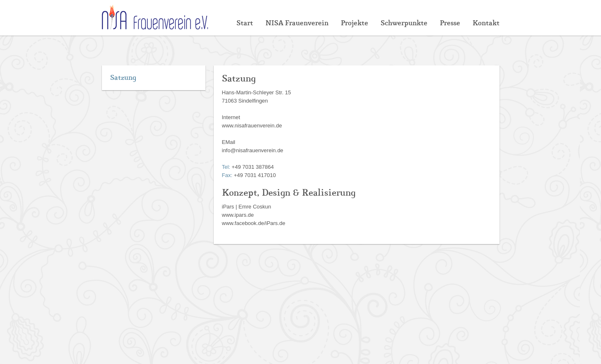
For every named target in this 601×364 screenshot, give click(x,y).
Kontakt (486, 23)
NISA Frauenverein (297, 23)
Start (245, 23)
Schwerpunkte (404, 23)
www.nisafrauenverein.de (252, 126)
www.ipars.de (238, 215)
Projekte (355, 23)
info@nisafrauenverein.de (253, 150)
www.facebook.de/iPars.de (254, 223)
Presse (450, 23)
